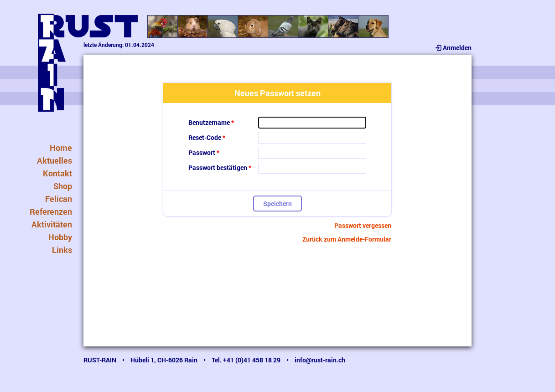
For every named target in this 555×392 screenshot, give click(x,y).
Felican (59, 199)
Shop (63, 186)
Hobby (60, 237)
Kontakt (57, 173)
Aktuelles (54, 160)
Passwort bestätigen (218, 168)
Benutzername (209, 122)
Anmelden (453, 48)
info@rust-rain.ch (320, 360)
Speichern (277, 204)
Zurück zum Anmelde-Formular (347, 239)
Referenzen (51, 211)
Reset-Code (205, 137)
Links (62, 250)
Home (61, 148)
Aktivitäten (52, 224)
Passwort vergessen (363, 225)
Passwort (202, 152)
